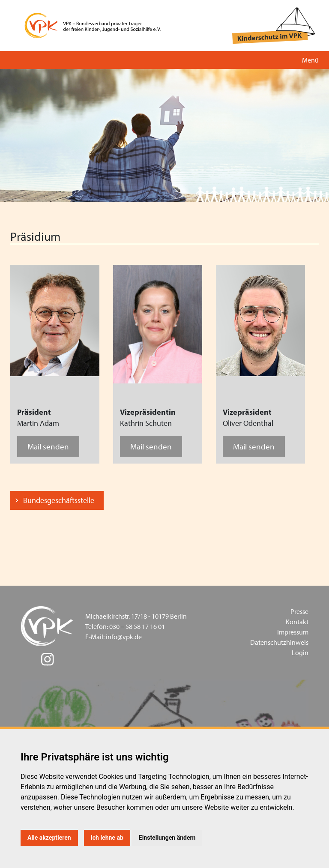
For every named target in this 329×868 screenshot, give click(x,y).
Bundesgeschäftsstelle (59, 500)
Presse (299, 611)
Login (300, 652)
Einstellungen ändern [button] (167, 838)
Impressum (293, 632)
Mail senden (48, 446)
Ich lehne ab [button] (107, 838)
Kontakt (297, 622)
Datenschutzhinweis (279, 642)
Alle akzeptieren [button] (49, 838)
